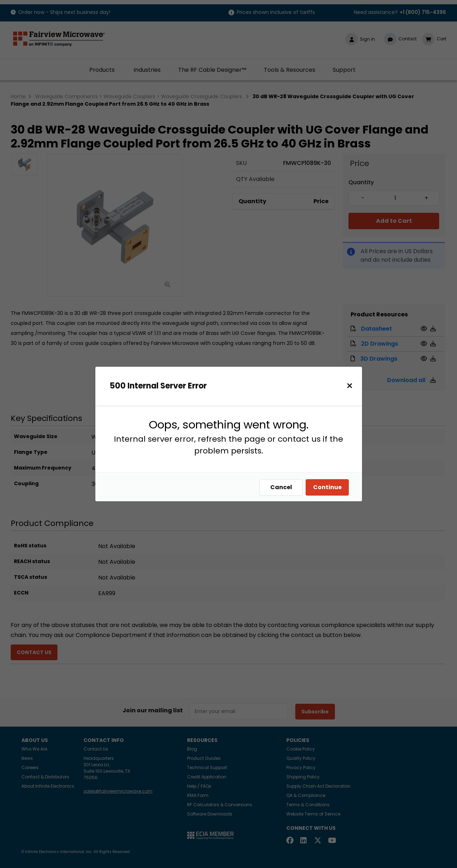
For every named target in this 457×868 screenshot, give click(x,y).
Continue (329, 487)
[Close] (351, 386)
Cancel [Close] (283, 487)
